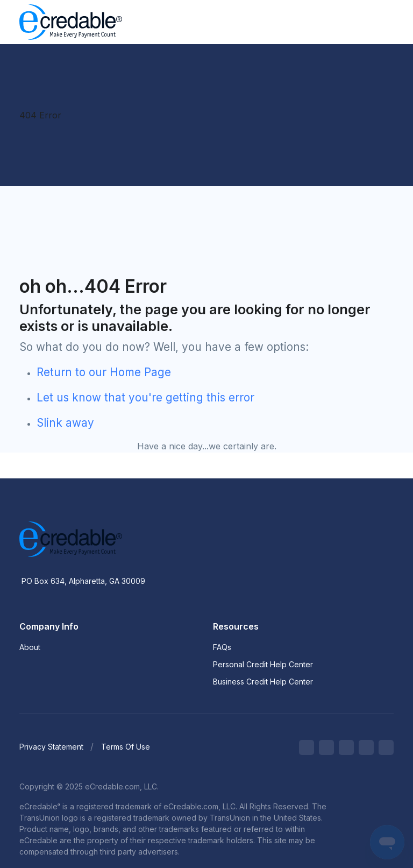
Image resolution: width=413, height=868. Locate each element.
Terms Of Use (126, 747)
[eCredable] (69, 22)
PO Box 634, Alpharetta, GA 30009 (83, 581)
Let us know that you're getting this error (145, 397)
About (30, 647)
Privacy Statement (51, 747)
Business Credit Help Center (263, 682)
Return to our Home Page (104, 372)
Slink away (65, 423)
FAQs (222, 647)
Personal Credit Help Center (263, 664)
